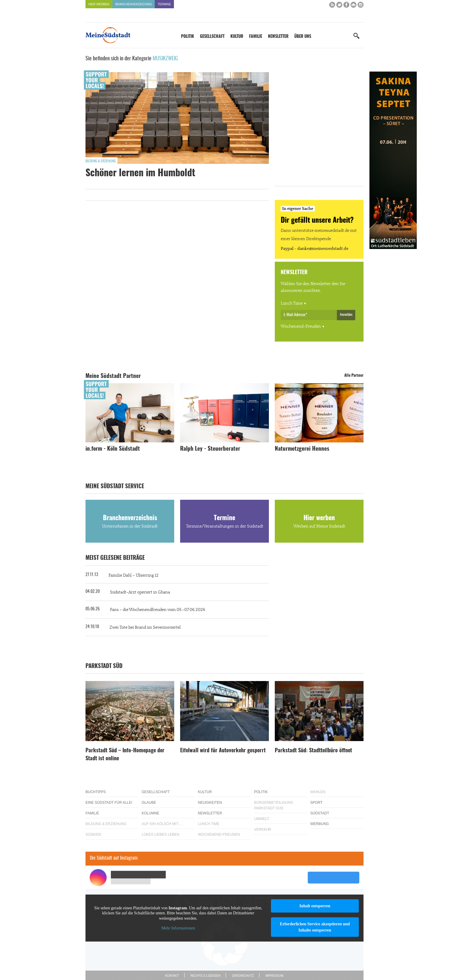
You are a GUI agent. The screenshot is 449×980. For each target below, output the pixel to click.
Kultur (237, 37)
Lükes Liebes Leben (160, 835)
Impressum (274, 976)
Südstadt (320, 813)
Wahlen (318, 792)
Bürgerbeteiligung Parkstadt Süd (274, 805)
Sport (316, 803)
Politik (188, 37)
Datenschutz (243, 976)
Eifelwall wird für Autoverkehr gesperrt (223, 751)
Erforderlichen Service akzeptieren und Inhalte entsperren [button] (315, 927)
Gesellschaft (212, 37)
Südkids (93, 835)
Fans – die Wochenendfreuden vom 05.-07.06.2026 (158, 610)
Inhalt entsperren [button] (315, 906)
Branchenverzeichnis (134, 4)
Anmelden (346, 315)
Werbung (320, 824)
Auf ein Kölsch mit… (162, 824)
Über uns (303, 37)
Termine (164, 4)
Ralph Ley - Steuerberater (210, 449)
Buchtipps (96, 792)
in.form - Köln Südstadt (113, 449)
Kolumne (150, 813)
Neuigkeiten (210, 803)
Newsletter (278, 37)
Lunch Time (292, 303)
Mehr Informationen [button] (178, 928)
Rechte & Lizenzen (206, 976)
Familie (256, 37)
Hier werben (99, 4)
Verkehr (263, 829)
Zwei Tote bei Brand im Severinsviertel (145, 628)
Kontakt (172, 976)
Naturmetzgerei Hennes (302, 449)
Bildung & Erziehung (101, 161)
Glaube (149, 803)
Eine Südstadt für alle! (109, 803)
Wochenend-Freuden (301, 326)
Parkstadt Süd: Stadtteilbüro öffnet (313, 751)
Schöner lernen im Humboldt (140, 173)
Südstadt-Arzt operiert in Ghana (140, 592)
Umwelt (262, 819)
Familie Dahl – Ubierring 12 (134, 575)
